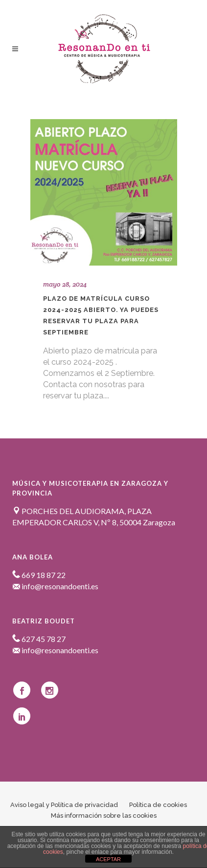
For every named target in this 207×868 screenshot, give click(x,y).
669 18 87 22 (39, 575)
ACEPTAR (108, 859)
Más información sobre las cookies (104, 816)
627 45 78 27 (39, 639)
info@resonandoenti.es (55, 586)
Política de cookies (158, 805)
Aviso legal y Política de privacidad (64, 805)
